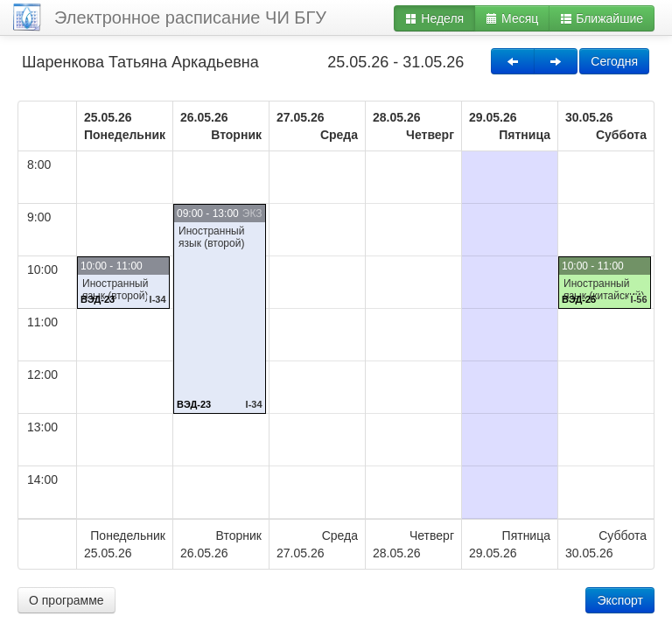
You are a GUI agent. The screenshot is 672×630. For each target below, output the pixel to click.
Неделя (434, 18)
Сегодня (614, 61)
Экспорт (620, 600)
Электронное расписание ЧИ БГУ (190, 17)
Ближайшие (602, 18)
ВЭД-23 (98, 299)
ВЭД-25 (579, 299)
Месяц (512, 18)
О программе (66, 600)
